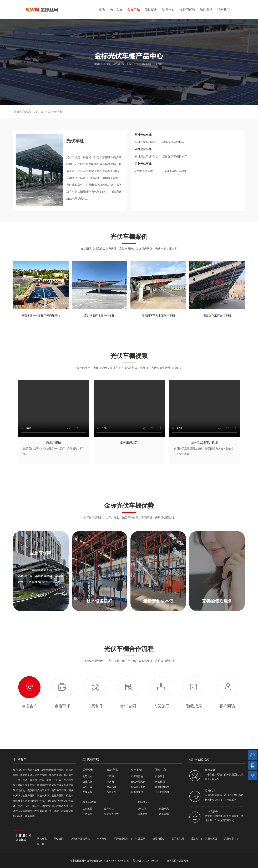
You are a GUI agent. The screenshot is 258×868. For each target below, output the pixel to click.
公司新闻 (142, 809)
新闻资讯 (206, 9)
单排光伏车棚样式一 (147, 142)
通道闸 (194, 839)
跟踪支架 (112, 792)
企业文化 (87, 782)
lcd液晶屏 (140, 839)
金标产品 (134, 9)
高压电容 (229, 839)
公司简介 (87, 776)
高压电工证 (211, 839)
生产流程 (109, 809)
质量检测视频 (162, 787)
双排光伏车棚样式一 (147, 156)
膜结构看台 (159, 839)
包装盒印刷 (178, 839)
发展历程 (87, 792)
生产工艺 (87, 809)
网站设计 (59, 839)
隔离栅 (110, 782)
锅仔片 (41, 844)
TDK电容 (102, 839)
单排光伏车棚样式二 (175, 142)
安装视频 (160, 782)
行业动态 (164, 809)
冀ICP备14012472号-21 (145, 861)
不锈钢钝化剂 (121, 839)
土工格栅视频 (162, 792)
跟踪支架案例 (138, 787)
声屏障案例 (137, 776)
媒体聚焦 (142, 814)
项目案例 (151, 9)
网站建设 (42, 839)
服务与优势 (187, 9)
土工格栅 (112, 787)
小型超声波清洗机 (80, 839)
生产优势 (87, 814)
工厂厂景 (87, 787)
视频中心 (168, 9)
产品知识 (164, 814)
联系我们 (224, 9)
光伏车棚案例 (138, 782)
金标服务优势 (111, 814)
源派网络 (184, 861)
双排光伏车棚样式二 (175, 156)
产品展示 (160, 776)
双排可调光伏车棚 (175, 171)
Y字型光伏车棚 (144, 171)
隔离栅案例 (137, 792)
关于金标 (116, 9)
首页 (102, 9)
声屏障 (110, 776)
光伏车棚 (58, 112)
